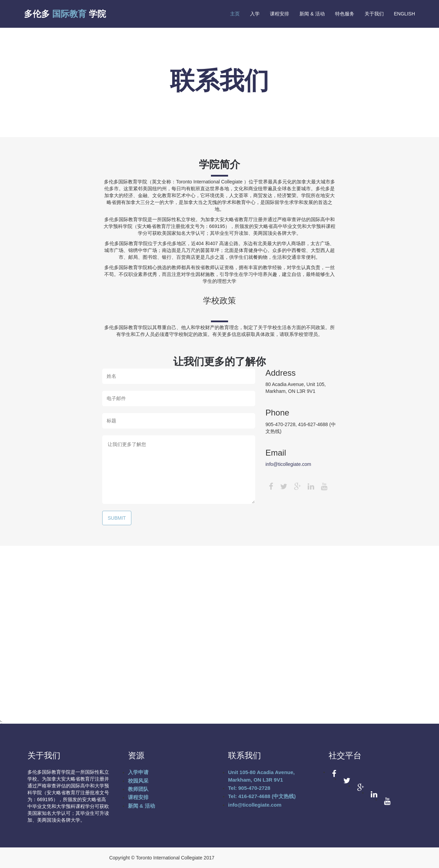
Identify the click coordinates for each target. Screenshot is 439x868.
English (405, 14)
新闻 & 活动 (312, 14)
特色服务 (345, 14)
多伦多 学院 (65, 14)
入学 (255, 14)
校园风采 (138, 781)
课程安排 (280, 14)
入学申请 (138, 772)
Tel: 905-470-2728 (249, 788)
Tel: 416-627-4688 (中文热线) (262, 796)
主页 (235, 14)
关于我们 (374, 14)
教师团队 (138, 789)
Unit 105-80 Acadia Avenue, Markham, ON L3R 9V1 (261, 776)
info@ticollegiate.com (288, 464)
